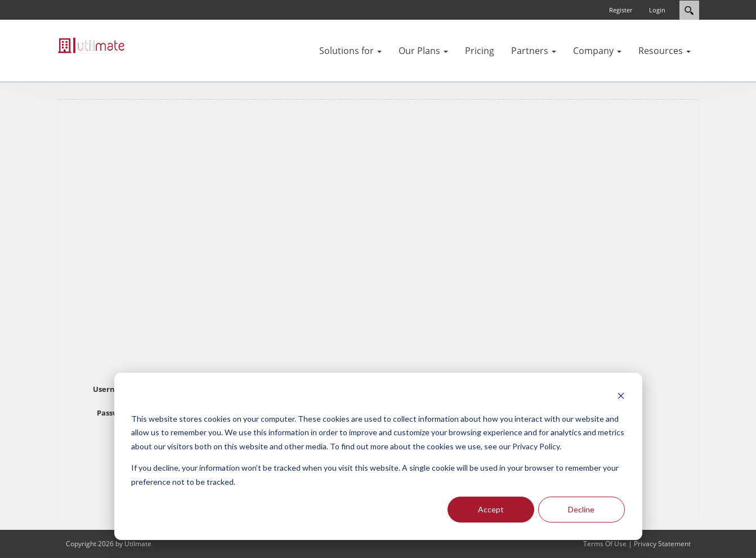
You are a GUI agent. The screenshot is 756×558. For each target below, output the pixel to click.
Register (621, 10)
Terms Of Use (605, 544)
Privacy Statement (662, 544)
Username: (113, 389)
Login (657, 10)
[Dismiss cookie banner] (621, 397)
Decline (581, 509)
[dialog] (378, 456)
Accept (491, 509)
